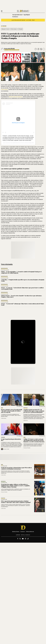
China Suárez (4, 89)
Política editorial (30, 532)
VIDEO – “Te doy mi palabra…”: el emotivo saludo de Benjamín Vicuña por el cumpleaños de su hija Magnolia (21, 272)
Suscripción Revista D (17, 15)
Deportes (3, 481)
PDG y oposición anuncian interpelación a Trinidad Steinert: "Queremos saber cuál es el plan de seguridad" (16, 502)
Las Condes (29, 20)
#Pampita (20, 29)
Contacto (23, 532)
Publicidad (18, 535)
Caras (11, 143)
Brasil (33, 20)
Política (26, 408)
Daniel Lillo (26, 421)
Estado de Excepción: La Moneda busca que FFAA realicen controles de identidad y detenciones (16, 468)
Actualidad (4, 26)
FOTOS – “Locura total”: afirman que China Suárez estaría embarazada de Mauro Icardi (23, 304)
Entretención (4, 268)
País (2, 408)
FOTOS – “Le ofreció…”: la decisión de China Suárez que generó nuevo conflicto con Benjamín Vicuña (22, 288)
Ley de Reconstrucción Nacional (18, 20)
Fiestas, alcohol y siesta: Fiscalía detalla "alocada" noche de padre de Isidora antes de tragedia (12, 411)
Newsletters (15, 17)
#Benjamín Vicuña (5, 29)
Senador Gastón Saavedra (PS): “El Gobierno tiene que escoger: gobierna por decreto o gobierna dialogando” (34, 411)
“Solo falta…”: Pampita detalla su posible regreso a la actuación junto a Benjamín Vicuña (23, 280)
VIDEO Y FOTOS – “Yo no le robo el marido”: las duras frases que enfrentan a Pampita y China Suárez (21, 296)
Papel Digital (27, 15)
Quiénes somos (16, 532)
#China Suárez (14, 29)
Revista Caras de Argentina (16, 97)
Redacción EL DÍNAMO (9, 48)
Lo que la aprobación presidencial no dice (11, 440)
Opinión (3, 437)
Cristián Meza (4, 418)
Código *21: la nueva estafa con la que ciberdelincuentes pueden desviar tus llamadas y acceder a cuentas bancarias (34, 440)
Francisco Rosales (27, 448)
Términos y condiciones (25, 535)
